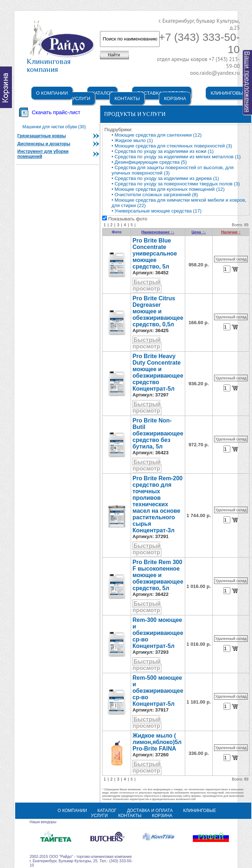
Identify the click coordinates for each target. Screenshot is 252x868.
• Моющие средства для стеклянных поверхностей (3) (172, 146)
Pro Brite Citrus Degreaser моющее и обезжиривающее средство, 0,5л (158, 311)
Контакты (127, 98)
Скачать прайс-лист (56, 112)
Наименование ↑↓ (158, 232)
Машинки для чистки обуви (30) (54, 127)
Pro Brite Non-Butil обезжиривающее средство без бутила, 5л (158, 433)
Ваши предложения (247, 82)
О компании (52, 93)
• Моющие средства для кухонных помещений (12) (168, 189)
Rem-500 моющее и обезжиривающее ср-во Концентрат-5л (158, 691)
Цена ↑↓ (199, 232)
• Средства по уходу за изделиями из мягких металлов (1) (176, 157)
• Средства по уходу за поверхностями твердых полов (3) (176, 184)
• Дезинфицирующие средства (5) (149, 162)
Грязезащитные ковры (42, 136)
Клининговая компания (61, 62)
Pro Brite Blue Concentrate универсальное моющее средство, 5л (155, 253)
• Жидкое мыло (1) (132, 140)
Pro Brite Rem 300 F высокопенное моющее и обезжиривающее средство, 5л (158, 575)
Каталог (102, 93)
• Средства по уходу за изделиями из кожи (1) (163, 151)
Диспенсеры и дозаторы (44, 144)
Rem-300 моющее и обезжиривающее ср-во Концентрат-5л (158, 633)
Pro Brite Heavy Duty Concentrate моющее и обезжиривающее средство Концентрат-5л (158, 372)
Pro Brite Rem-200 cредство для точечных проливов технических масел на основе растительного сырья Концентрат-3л (158, 504)
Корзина (175, 98)
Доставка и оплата (150, 811)
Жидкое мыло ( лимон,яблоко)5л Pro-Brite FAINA (157, 742)
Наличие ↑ (231, 232)
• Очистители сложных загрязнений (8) (155, 195)
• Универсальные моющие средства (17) (157, 211)
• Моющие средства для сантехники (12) (157, 135)
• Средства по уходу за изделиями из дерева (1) (165, 178)
